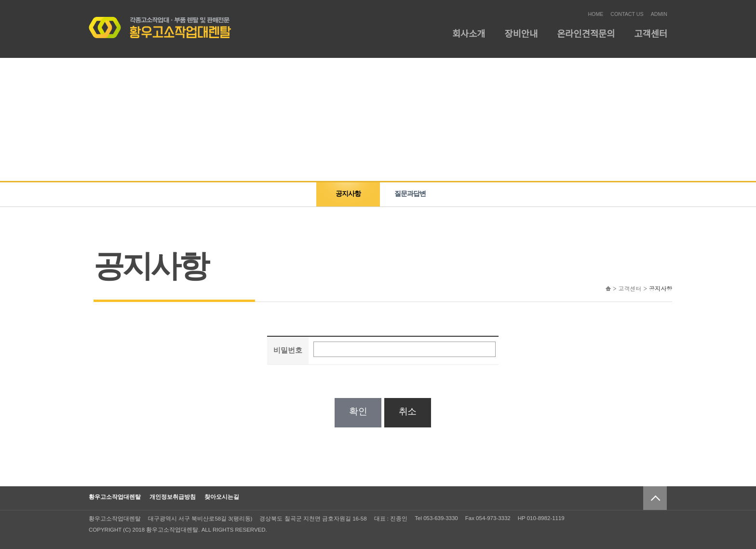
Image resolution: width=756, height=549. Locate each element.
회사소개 (469, 34)
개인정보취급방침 (173, 497)
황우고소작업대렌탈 (115, 497)
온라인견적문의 (586, 34)
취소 (408, 411)
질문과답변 (410, 193)
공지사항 (348, 193)
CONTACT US (627, 14)
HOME (595, 14)
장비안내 (521, 34)
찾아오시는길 (222, 497)
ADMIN (659, 14)
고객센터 (651, 34)
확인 (358, 411)
